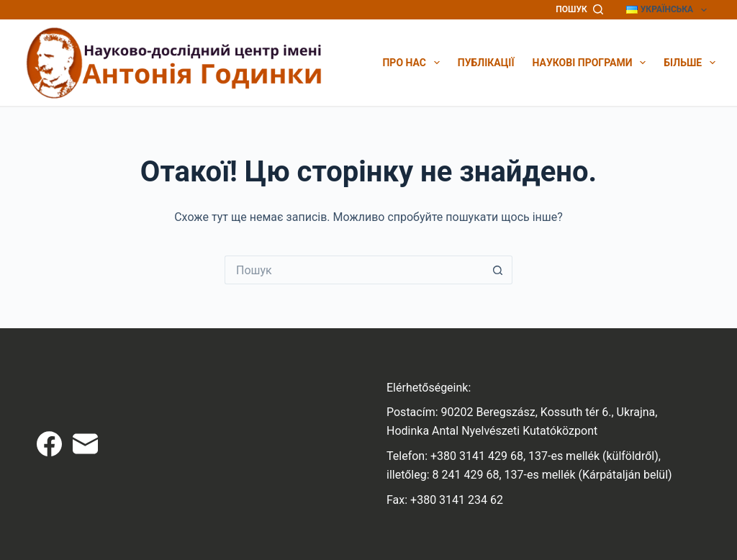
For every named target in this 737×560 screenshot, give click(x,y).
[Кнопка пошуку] (498, 270)
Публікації (486, 63)
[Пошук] (579, 10)
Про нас (411, 63)
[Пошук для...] (354, 270)
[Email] (85, 444)
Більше (689, 63)
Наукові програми (589, 63)
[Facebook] (49, 444)
